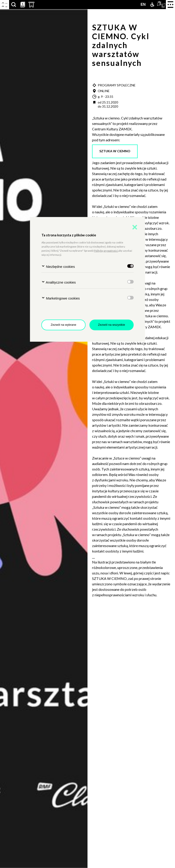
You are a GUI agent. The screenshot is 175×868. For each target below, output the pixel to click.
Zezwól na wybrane (64, 325)
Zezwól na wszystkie (111, 325)
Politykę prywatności (106, 251)
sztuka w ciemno (115, 151)
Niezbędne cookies (58, 266)
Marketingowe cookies (61, 298)
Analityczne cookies (59, 282)
